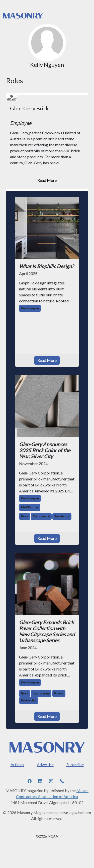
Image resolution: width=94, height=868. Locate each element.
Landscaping (41, 693)
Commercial (41, 516)
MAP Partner (30, 507)
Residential (62, 516)
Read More (47, 180)
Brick (25, 516)
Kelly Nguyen (30, 308)
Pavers (59, 693)
